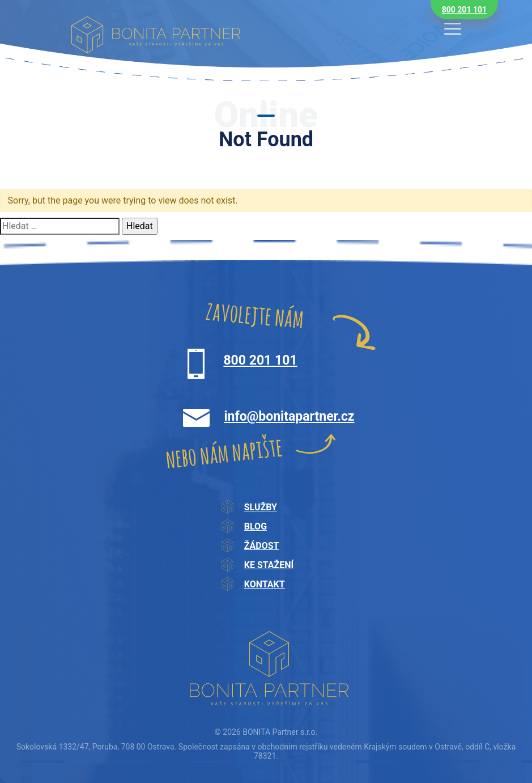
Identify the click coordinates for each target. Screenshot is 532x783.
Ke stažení (269, 565)
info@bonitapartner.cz (289, 416)
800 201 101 (464, 10)
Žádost (262, 546)
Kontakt (265, 584)
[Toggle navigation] (453, 29)
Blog (256, 526)
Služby (261, 507)
